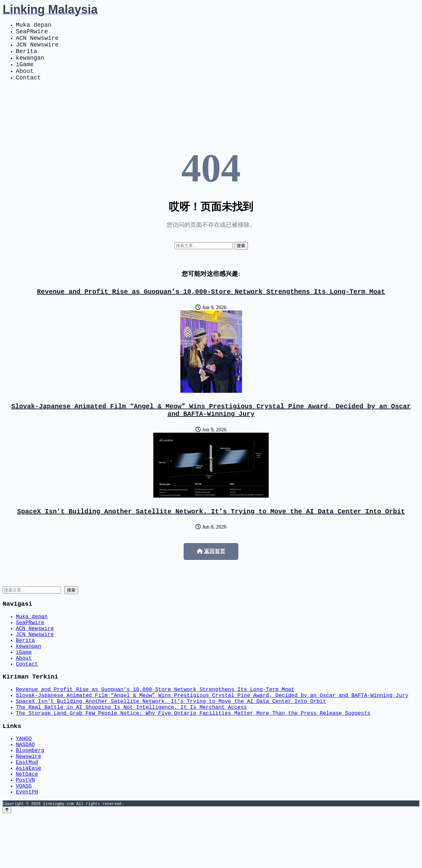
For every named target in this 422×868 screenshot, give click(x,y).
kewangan (30, 65)
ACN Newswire (37, 42)
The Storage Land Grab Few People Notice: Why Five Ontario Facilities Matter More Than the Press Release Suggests (193, 751)
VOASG (24, 836)
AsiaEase (29, 815)
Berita (27, 57)
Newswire (29, 800)
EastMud (27, 807)
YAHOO (24, 778)
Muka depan (34, 26)
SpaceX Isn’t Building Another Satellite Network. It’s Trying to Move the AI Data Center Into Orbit (211, 528)
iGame (25, 73)
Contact (28, 89)
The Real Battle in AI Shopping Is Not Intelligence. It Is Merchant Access (131, 743)
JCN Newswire (37, 49)
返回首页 (211, 568)
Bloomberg (30, 793)
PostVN (25, 829)
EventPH (27, 844)
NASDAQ (25, 786)
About (25, 81)
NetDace (27, 822)
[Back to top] (7, 862)
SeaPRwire (32, 34)
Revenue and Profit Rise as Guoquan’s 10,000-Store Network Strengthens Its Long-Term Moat (211, 304)
